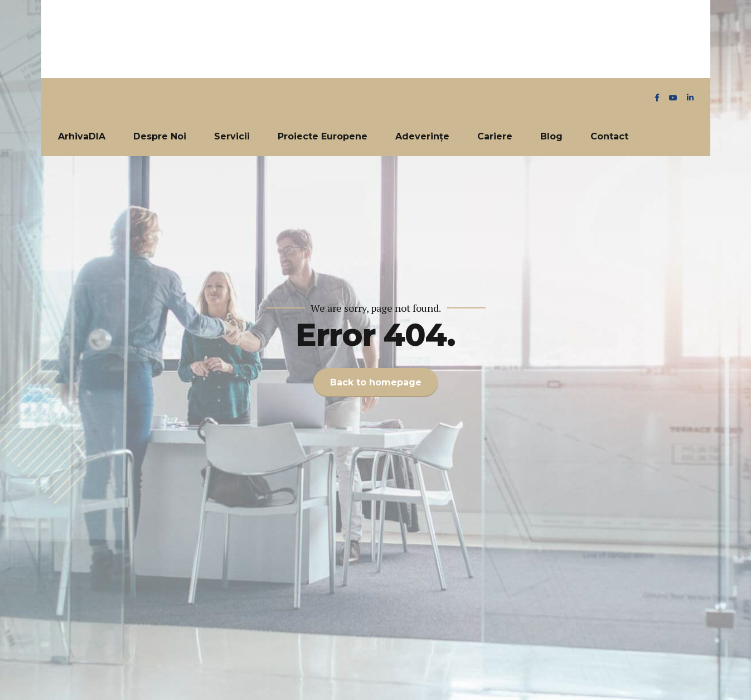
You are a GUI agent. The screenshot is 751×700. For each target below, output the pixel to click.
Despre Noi (160, 136)
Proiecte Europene (323, 136)
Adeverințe (422, 136)
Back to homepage (376, 382)
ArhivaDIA (82, 136)
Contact (609, 136)
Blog (551, 136)
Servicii (232, 136)
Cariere (495, 136)
